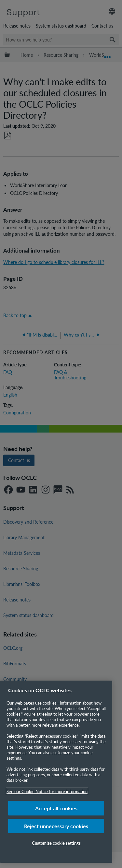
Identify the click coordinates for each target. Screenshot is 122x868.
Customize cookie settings (56, 843)
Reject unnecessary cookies (56, 826)
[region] (56, 772)
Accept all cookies (56, 808)
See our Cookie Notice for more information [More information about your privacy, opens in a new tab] (47, 791)
